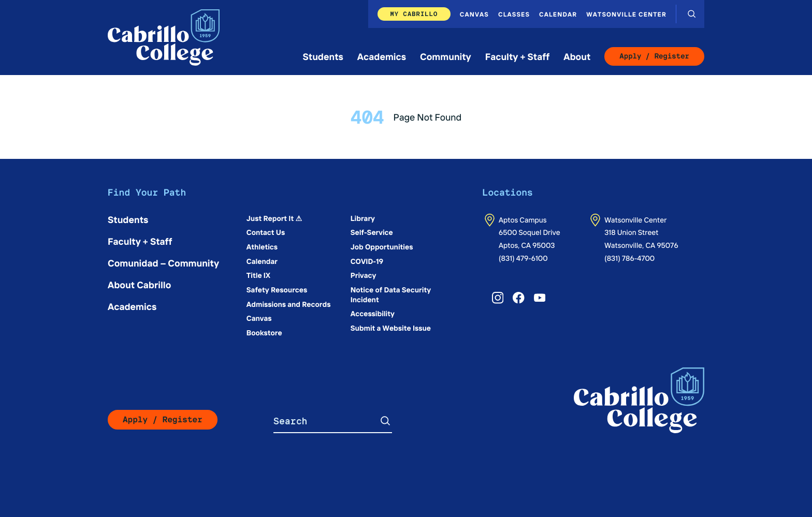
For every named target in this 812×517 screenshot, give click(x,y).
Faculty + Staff (518, 56)
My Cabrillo (414, 14)
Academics (382, 56)
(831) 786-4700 (629, 258)
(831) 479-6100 (523, 258)
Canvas (474, 14)
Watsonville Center (626, 14)
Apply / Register (654, 56)
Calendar (558, 14)
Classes (514, 14)
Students (323, 56)
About (577, 56)
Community (446, 56)
